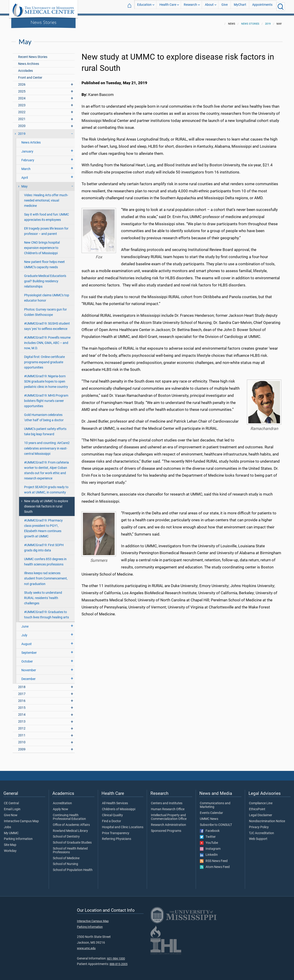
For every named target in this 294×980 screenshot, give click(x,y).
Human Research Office (168, 807)
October (27, 659)
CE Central (11, 801)
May (24, 184)
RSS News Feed (214, 858)
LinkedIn (209, 852)
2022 (22, 109)
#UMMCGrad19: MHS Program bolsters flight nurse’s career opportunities (46, 398)
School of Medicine (66, 856)
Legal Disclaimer (261, 813)
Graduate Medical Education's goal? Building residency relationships (45, 278)
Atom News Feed (215, 864)
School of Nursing (65, 861)
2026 (22, 82)
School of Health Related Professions (70, 848)
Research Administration (168, 822)
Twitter (208, 834)
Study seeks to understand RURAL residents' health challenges (43, 595)
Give (225, 7)
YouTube (209, 840)
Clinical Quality (112, 813)
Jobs (7, 824)
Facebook (210, 828)
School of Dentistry (66, 834)
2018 (22, 684)
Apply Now (61, 807)
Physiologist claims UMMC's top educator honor (47, 295)
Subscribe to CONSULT (216, 822)
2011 (22, 733)
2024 (22, 96)
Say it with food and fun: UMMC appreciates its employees (47, 214)
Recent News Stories (33, 54)
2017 (22, 691)
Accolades (25, 68)
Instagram (210, 846)
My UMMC (11, 830)
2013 (22, 719)
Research (190, 7)
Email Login (12, 807)
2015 (22, 705)
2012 (22, 726)
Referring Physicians (117, 836)
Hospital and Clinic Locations (123, 824)
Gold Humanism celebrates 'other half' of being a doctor (44, 415)
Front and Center (30, 75)
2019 (268, 21)
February (28, 157)
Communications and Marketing (215, 802)
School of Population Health (73, 867)
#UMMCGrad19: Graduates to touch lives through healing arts (47, 612)
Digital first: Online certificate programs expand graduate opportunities (44, 359)
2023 (22, 102)
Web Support (258, 836)
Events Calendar (211, 810)
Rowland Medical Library (70, 828)
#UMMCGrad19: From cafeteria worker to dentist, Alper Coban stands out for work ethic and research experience (47, 468)
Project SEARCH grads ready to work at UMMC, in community (46, 487)
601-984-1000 (116, 956)
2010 (22, 739)
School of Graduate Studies (72, 840)
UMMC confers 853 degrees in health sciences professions (45, 559)
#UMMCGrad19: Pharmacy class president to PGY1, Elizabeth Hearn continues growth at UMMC (43, 526)
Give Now (11, 813)
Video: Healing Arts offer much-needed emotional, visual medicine (46, 198)
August (27, 641)
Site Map (10, 842)
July (24, 633)
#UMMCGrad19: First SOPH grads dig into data (44, 545)
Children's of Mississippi (119, 807)
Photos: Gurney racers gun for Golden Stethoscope (45, 309)
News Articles (31, 140)
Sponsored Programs (166, 828)
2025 (22, 89)
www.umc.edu (86, 945)
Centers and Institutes (167, 801)
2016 (22, 698)
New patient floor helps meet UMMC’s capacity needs (44, 262)
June (25, 624)
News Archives (29, 61)
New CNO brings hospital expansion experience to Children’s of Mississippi (42, 245)
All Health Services (115, 801)
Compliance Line (261, 801)
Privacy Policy (259, 824)
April (25, 175)
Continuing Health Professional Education (69, 814)
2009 (22, 747)
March (26, 166)
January (27, 149)
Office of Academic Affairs (71, 822)
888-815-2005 (119, 961)
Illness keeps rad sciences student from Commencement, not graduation (46, 576)
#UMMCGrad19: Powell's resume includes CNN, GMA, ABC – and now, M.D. (47, 340)
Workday (10, 848)
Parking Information (18, 836)
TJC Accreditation (261, 830)
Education (144, 7)
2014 (22, 712)
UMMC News (209, 816)
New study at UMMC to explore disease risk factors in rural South (46, 504)
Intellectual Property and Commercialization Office (169, 814)
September (29, 650)
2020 (22, 123)
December (28, 676)
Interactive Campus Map (21, 819)
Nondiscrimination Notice (267, 819)
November (29, 667)
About (209, 7)
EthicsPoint (257, 807)
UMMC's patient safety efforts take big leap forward (45, 429)
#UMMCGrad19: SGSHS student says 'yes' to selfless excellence (47, 323)
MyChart (240, 7)
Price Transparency (116, 830)
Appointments (262, 7)
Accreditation (62, 801)
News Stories (44, 22)
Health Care (168, 7)
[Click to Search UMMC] (281, 7)
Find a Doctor (112, 819)
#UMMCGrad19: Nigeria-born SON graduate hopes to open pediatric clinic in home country (46, 379)
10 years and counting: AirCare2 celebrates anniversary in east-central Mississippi (47, 445)
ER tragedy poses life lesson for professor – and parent (46, 228)
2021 (22, 116)
